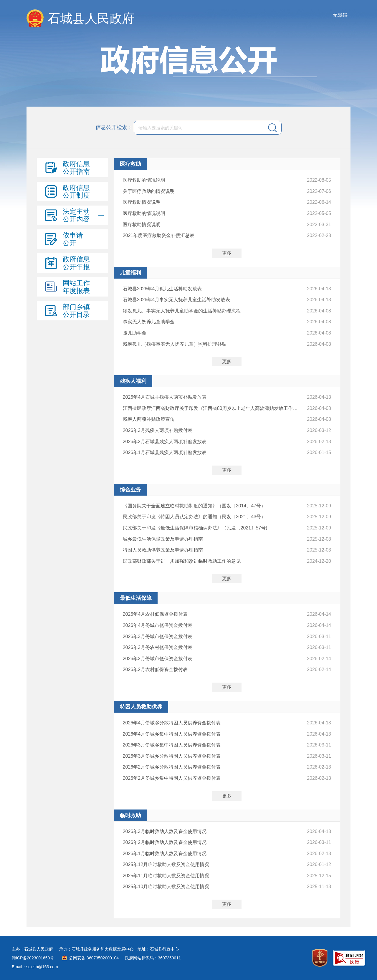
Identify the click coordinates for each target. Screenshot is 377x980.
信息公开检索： (114, 127)
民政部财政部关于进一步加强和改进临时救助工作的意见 (182, 561)
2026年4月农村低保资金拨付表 (155, 614)
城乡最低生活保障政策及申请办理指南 (163, 539)
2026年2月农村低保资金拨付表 (155, 669)
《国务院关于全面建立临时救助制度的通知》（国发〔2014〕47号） (194, 506)
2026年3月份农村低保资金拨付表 (158, 647)
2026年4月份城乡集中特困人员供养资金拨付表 (172, 734)
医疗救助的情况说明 (144, 180)
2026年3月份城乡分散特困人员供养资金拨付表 (172, 756)
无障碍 (340, 15)
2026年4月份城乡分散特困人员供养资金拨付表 (172, 723)
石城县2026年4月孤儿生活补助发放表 (162, 289)
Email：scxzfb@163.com (35, 967)
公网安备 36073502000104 (94, 958)
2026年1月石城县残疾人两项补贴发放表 (165, 452)
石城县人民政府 (91, 18)
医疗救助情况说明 (142, 202)
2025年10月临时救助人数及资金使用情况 (166, 887)
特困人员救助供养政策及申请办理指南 (163, 550)
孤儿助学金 (135, 333)
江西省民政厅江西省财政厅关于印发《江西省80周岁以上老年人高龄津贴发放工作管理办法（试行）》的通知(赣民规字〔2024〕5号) (212, 408)
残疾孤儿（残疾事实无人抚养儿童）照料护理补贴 (175, 344)
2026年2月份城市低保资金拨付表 (158, 659)
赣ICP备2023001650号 (33, 958)
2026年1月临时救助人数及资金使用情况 (165, 854)
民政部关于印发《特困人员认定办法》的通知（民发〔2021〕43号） (194, 517)
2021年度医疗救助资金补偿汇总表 (159, 235)
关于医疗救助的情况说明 (149, 191)
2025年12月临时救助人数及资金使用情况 (166, 864)
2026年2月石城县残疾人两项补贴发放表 (165, 442)
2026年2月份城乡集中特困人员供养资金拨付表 (172, 778)
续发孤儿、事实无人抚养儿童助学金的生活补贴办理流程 (182, 311)
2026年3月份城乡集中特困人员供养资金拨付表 (172, 745)
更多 (227, 253)
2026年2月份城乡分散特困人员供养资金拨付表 (172, 767)
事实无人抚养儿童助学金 (149, 322)
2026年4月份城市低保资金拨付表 (158, 625)
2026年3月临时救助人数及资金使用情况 (165, 831)
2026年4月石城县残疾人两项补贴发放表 (165, 397)
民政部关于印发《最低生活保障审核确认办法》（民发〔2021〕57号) (195, 528)
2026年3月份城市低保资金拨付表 (158, 636)
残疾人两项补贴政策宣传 (149, 419)
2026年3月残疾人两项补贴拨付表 (158, 430)
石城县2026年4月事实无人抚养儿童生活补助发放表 (177, 300)
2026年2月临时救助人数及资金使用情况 (165, 842)
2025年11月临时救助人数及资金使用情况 (166, 876)
